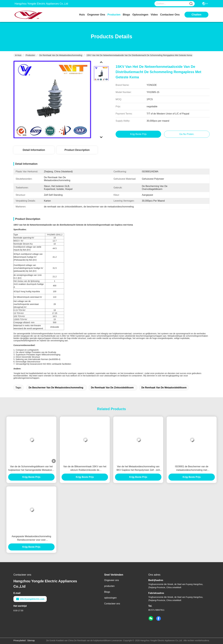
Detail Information (34, 150)
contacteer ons (170, 15)
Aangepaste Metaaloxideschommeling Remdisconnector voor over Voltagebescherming (31, 538)
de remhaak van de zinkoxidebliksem (112, 388)
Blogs (107, 592)
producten (114, 15)
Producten (30, 55)
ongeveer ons (96, 15)
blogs (126, 15)
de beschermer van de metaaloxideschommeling (56, 388)
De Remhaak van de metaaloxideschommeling (61, 55)
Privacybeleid (19, 640)
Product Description (77, 150)
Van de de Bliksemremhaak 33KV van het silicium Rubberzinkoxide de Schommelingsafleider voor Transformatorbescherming (85, 469)
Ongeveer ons (112, 580)
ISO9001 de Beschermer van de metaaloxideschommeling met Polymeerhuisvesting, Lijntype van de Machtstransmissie (192, 469)
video (154, 15)
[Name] (191, 4)
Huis (82, 15)
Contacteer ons (112, 604)
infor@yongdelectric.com (30, 599)
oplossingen (140, 15)
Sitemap (31, 640)
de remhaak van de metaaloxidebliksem (164, 388)
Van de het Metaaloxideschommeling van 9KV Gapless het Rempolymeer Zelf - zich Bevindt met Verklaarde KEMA (138, 469)
